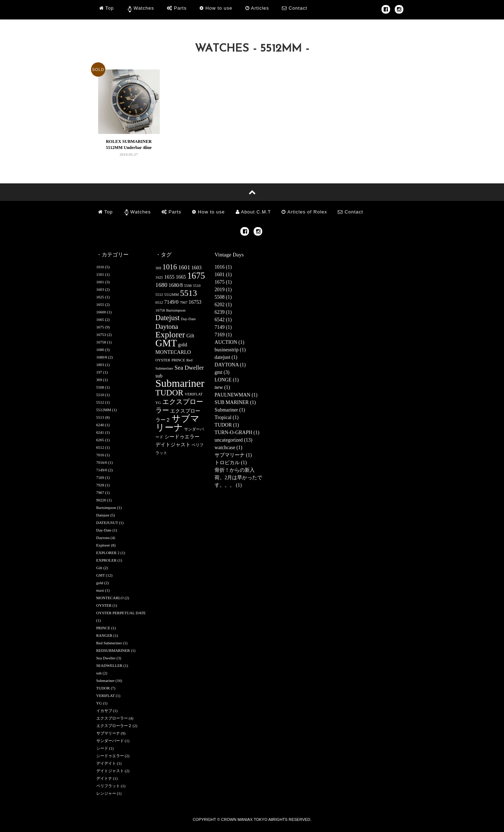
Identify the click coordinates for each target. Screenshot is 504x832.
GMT (101, 575)
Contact (294, 8)
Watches (144, 8)
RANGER (104, 635)
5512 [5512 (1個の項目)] (159, 295)
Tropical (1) (227, 417)
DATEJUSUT (107, 523)
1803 (100, 365)
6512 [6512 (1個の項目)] (159, 302)
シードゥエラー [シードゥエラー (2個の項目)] (182, 437)
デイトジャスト (110, 771)
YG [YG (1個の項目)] (158, 403)
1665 (100, 319)
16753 (101, 335)
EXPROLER (107, 560)
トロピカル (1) (231, 463)
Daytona (103, 538)
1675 (100, 327)
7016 (100, 455)
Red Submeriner (109, 643)
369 (99, 380)
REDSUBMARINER (113, 650)
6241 (100, 432)
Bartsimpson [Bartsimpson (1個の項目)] (176, 310)
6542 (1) (223, 320)
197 (99, 372)
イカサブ (104, 711)
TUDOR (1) (227, 425)
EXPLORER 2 (108, 553)
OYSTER (104, 605)
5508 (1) (223, 297)
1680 (100, 350)
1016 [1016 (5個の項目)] (170, 267)
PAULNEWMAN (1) (236, 395)
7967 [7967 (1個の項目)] (184, 302)
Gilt (99, 568)
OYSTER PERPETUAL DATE (121, 613)
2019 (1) (223, 290)
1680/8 (102, 357)
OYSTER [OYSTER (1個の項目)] (163, 360)
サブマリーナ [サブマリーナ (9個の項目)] (178, 423)
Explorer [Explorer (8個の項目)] (170, 335)
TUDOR (103, 688)
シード (102, 748)
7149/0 (102, 470)
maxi (100, 590)
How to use (216, 8)
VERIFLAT (106, 696)
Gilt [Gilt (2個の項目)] (190, 336)
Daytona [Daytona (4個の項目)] (167, 326)
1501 (100, 274)
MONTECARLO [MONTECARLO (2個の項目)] (173, 352)
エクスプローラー (112, 718)
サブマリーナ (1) (233, 455)
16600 (101, 312)
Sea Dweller (106, 658)
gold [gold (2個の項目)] (183, 345)
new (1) (222, 387)
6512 (100, 447)
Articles (257, 8)
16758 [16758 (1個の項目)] (160, 310)
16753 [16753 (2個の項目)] (195, 302)
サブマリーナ (108, 733)
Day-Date (104, 530)
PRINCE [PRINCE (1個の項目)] (178, 360)
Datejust (103, 515)
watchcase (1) (228, 448)
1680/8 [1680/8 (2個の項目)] (176, 285)
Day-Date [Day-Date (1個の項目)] (188, 319)
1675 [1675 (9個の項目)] (196, 276)
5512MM (104, 410)
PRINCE (103, 628)
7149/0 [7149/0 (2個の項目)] (172, 302)
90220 (101, 500)
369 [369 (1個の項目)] (158, 268)
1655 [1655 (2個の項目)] (170, 277)
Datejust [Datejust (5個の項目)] (168, 318)
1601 (100, 282)
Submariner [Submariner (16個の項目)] (180, 383)
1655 (100, 304)
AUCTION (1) (229, 342)
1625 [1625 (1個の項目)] (159, 277)
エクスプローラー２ (114, 726)
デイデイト (106, 763)
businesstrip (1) (230, 350)
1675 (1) (223, 282)
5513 (100, 417)
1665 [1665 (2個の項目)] (181, 277)
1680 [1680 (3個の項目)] (161, 285)
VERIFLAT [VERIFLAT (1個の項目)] (193, 394)
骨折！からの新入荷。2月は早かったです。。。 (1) (238, 478)
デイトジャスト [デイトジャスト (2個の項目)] (173, 444)
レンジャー (106, 793)
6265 (100, 440)
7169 (100, 477)
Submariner (105, 680)
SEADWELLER (109, 665)
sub (99, 673)
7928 (100, 485)
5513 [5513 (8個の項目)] (188, 293)
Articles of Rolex (304, 212)
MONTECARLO (110, 598)
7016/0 (102, 462)
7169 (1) (223, 335)
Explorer (103, 545)
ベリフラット (108, 786)
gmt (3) (222, 372)
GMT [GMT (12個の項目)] (166, 343)
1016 (100, 267)
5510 (100, 395)
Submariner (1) (230, 410)
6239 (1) (223, 312)
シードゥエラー (110, 756)
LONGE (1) (227, 380)
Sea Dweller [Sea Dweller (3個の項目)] (189, 368)
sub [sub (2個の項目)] (159, 376)
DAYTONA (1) (230, 365)
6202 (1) (223, 305)
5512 (100, 402)
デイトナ (104, 778)
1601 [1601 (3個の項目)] (184, 267)
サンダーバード (110, 741)
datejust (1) (226, 357)
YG (99, 703)
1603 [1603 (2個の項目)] (196, 268)
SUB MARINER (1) (235, 402)
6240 (100, 425)
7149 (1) (223, 327)
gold (100, 583)
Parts (177, 8)
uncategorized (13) (233, 440)
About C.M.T (253, 212)
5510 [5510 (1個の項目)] (197, 286)
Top (107, 8)
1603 (100, 289)
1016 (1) (223, 267)
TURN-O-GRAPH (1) (237, 432)
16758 (101, 342)
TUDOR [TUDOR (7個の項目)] (169, 393)
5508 (100, 387)
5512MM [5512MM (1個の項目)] (172, 295)
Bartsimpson (106, 508)
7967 (100, 492)
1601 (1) (223, 275)
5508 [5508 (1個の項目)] (188, 286)
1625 (100, 297)
